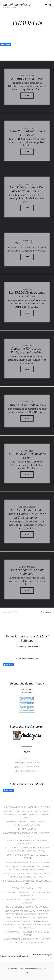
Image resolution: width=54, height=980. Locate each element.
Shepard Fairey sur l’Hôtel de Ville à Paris (27, 807)
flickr (42, 5)
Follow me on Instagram (42, 955)
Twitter (29, 5)
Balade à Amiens (27, 829)
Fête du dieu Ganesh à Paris (27, 888)
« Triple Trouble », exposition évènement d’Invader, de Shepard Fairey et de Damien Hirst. (27, 814)
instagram (38, 5)
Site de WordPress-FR (27, 771)
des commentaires (27, 767)
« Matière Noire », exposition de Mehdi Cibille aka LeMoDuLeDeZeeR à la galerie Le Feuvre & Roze (27, 925)
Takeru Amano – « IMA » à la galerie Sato (27, 862)
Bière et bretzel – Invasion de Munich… (27, 907)
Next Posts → (46, 612)
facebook (33, 5)
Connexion (27, 758)
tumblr (38, 960)
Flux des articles (27, 763)
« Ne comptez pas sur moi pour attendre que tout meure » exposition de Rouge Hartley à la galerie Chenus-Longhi (27, 914)
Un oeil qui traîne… (16, 5)
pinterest (25, 960)
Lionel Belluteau (30, 968)
